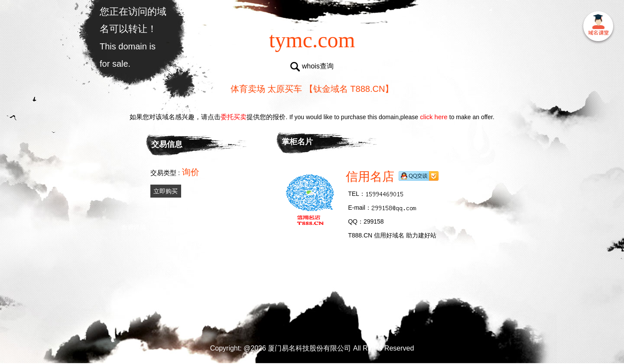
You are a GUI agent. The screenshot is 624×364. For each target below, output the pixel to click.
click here (434, 117)
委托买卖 (234, 117)
